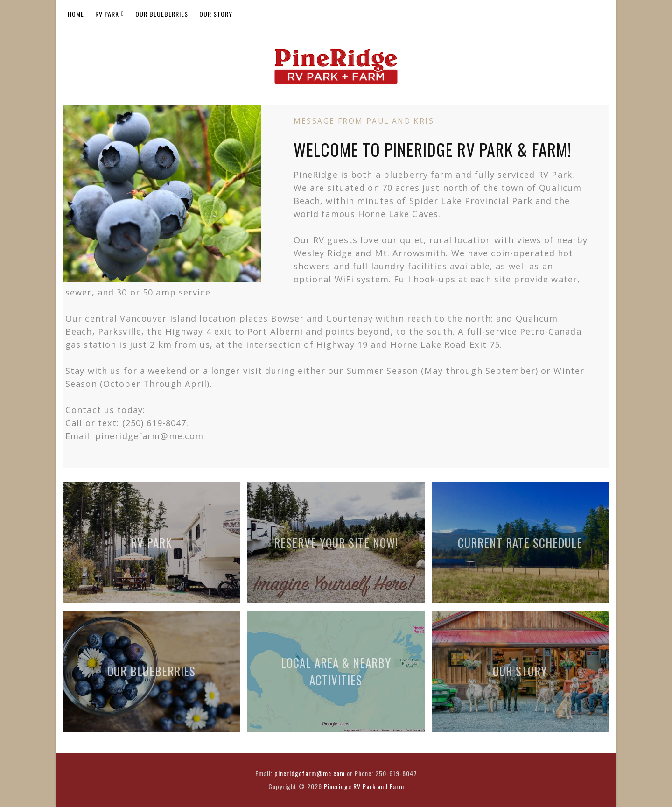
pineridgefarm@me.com (310, 773)
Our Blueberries (162, 14)
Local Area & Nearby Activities (336, 671)
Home (76, 14)
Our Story (216, 14)
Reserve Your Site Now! (336, 543)
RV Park (107, 14)
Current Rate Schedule (520, 543)
